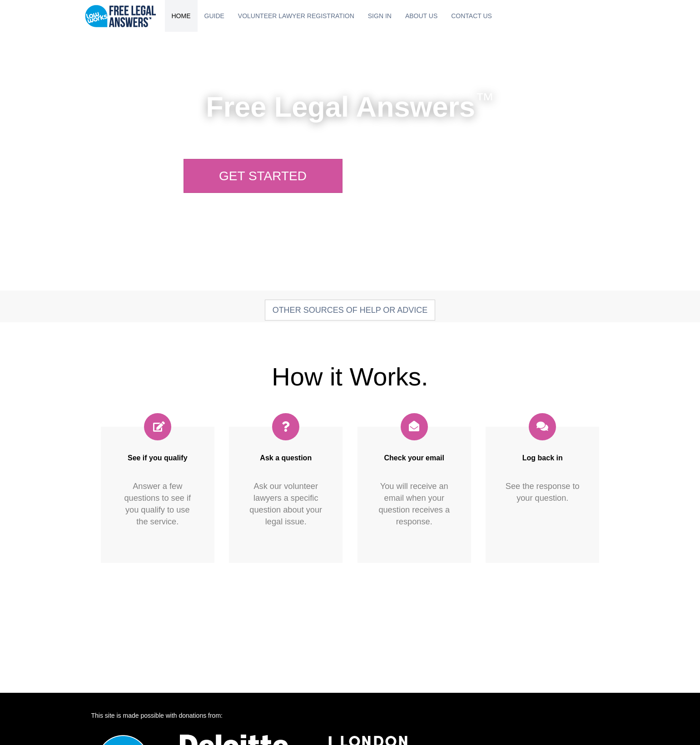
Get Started (263, 176)
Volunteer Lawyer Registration (296, 16)
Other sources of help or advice (350, 310)
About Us (421, 16)
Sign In (380, 16)
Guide (214, 16)
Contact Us (472, 16)
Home (181, 16)
